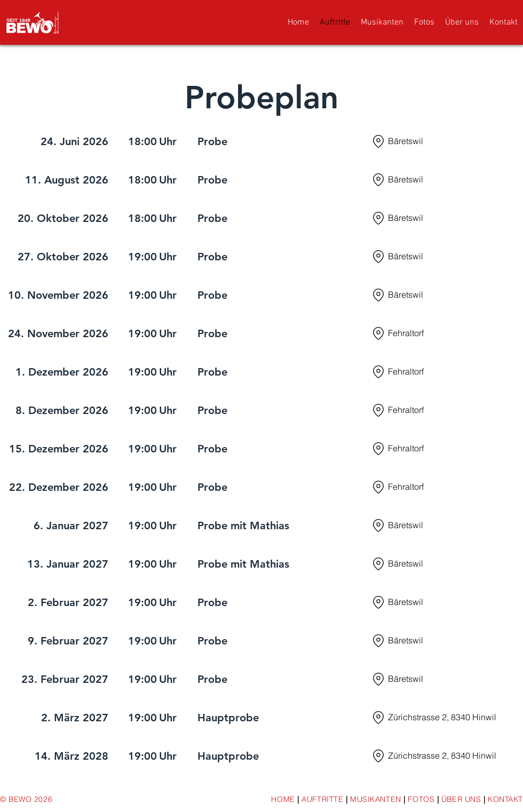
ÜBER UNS (461, 799)
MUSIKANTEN (376, 799)
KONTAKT (505, 799)
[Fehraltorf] (447, 333)
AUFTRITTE (324, 799)
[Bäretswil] (447, 141)
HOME (283, 799)
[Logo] (33, 22)
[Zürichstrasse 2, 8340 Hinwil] (447, 718)
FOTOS (421, 799)
